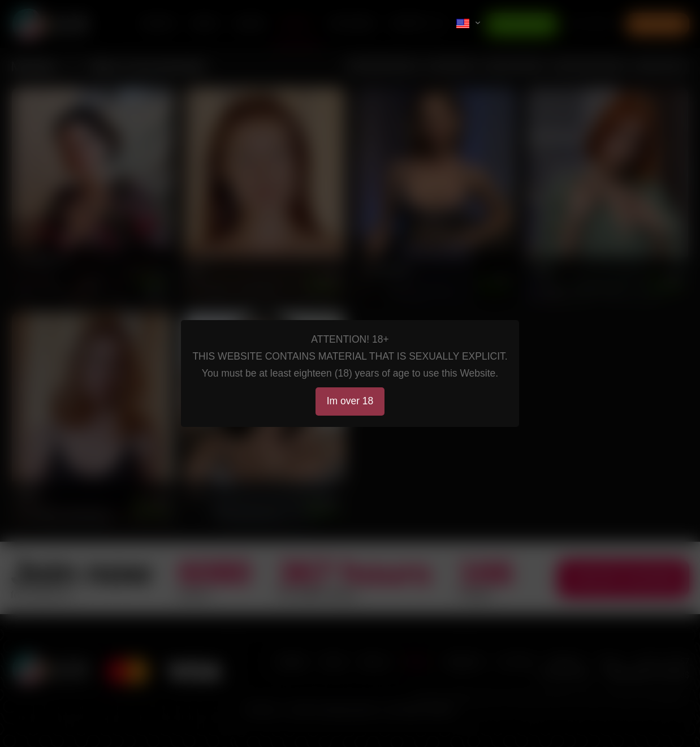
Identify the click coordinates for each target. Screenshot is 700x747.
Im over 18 (350, 401)
